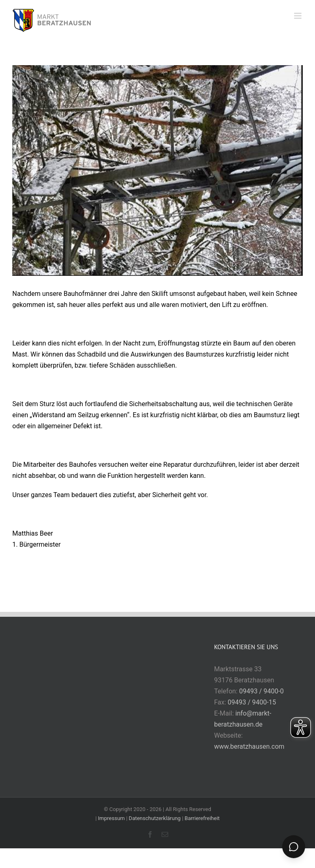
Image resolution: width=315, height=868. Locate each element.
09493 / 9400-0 (261, 691)
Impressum (111, 818)
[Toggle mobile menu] (298, 16)
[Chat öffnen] (294, 847)
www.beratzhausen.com (249, 746)
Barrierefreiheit (202, 818)
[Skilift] (157, 170)
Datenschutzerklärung (155, 818)
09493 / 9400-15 (252, 702)
